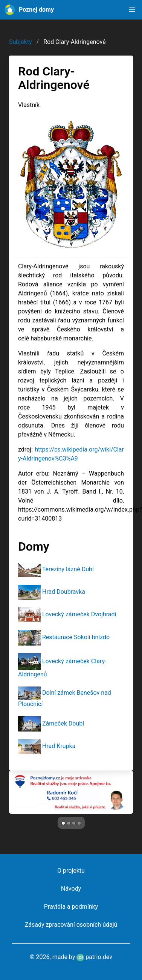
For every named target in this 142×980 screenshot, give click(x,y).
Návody (71, 889)
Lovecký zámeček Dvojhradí (79, 614)
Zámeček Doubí (63, 723)
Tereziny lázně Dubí (68, 569)
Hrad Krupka (59, 746)
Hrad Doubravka (64, 592)
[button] (132, 10)
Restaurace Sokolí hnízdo (76, 637)
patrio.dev (94, 957)
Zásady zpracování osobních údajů (71, 925)
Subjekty (21, 42)
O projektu (71, 871)
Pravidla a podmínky (71, 907)
